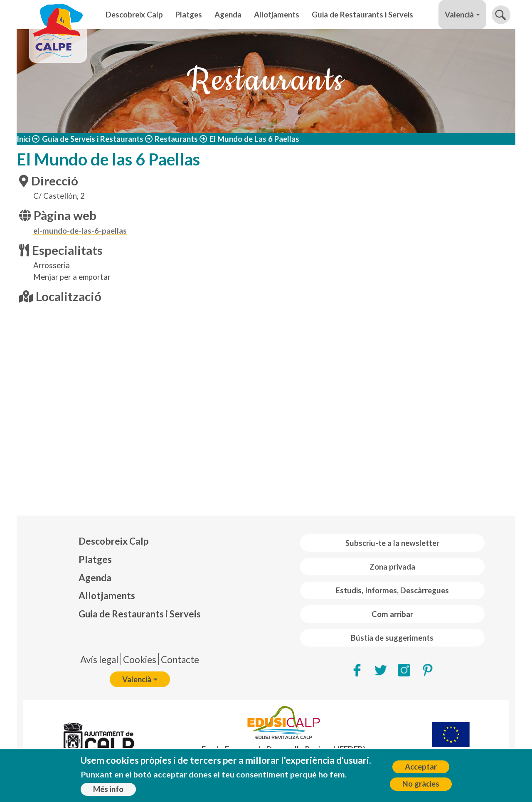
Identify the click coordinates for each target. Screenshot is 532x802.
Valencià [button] (459, 15)
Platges (189, 15)
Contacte (180, 660)
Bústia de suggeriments (392, 638)
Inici (23, 139)
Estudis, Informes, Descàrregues (392, 590)
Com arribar (392, 614)
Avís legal (99, 660)
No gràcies (421, 784)
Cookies (140, 660)
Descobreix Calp (134, 15)
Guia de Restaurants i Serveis (362, 15)
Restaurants (176, 139)
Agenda (228, 15)
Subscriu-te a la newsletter (392, 543)
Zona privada (392, 567)
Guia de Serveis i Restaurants (93, 139)
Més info (108, 789)
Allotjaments (277, 15)
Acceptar (421, 767)
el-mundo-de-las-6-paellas (80, 231)
